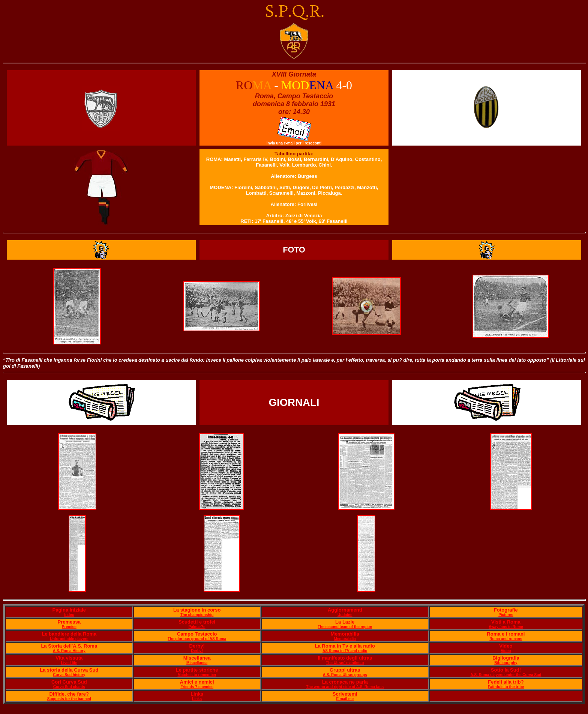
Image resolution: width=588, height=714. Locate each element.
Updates (345, 615)
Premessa (69, 622)
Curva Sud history (69, 675)
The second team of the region (345, 627)
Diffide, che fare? (69, 694)
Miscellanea (197, 658)
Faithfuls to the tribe (506, 687)
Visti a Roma (506, 622)
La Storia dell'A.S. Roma (69, 646)
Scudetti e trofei (197, 622)
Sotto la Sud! (506, 670)
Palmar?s (197, 627)
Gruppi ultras (345, 670)
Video (506, 646)
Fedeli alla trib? (506, 682)
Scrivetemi (345, 694)
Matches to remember (197, 675)
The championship (197, 615)
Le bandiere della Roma (69, 634)
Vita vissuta (69, 658)
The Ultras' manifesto (345, 663)
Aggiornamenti (345, 610)
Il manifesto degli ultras (345, 658)
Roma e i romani (506, 634)
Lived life (69, 663)
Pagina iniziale (69, 610)
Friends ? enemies (197, 687)
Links (197, 694)
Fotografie (506, 610)
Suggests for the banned (69, 699)
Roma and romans (506, 639)
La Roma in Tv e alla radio (345, 646)
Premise (69, 627)
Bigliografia (506, 658)
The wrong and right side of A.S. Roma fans (345, 687)
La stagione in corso (197, 610)
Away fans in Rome (506, 627)
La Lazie (345, 622)
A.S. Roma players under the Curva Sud (506, 675)
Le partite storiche (197, 670)
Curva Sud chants (69, 687)
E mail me (345, 699)
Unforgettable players (69, 639)
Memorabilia (345, 634)
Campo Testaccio (197, 634)
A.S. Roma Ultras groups (345, 675)
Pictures (506, 615)
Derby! (197, 646)
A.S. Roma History (69, 651)
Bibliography (506, 663)
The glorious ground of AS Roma (197, 639)
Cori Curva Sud (69, 682)
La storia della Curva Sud (69, 670)
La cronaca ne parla (345, 682)
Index (69, 615)
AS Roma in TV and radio (345, 651)
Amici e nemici (197, 682)
